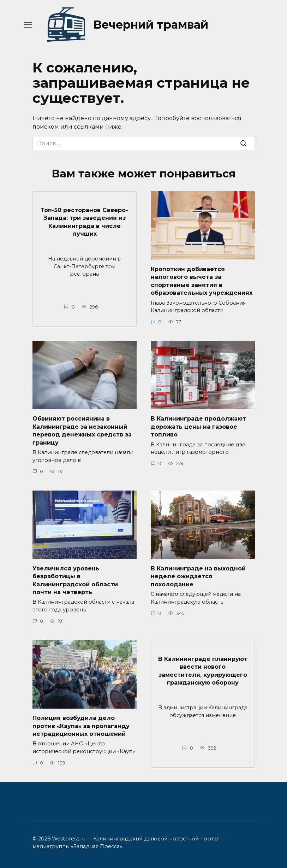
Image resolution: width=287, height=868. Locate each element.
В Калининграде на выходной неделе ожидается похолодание (198, 576)
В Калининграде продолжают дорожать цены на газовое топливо (198, 427)
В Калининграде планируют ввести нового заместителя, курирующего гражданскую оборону (203, 670)
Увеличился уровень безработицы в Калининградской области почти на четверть (75, 580)
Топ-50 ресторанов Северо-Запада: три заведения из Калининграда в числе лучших (84, 222)
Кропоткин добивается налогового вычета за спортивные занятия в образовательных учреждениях (202, 281)
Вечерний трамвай (151, 25)
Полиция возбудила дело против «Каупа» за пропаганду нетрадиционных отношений (81, 726)
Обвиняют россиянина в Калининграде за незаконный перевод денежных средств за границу (82, 430)
